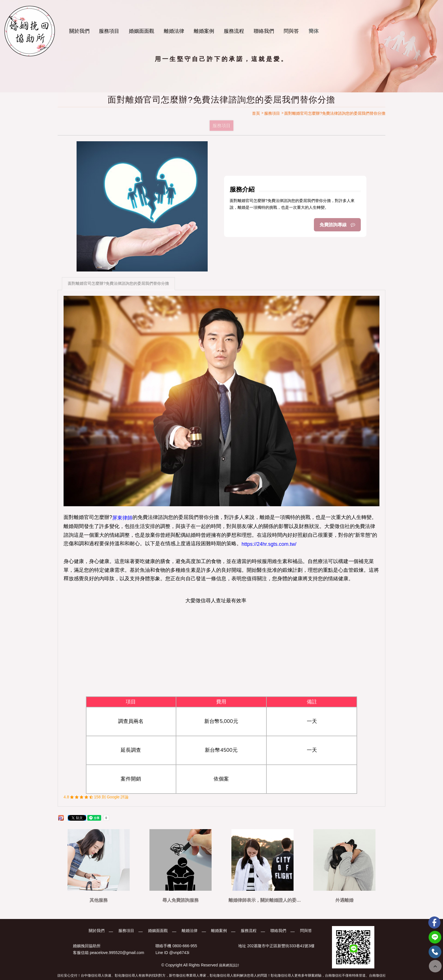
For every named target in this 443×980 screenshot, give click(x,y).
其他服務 (99, 900)
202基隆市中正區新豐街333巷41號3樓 (281, 946)
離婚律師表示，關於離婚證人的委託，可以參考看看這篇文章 (262, 900)
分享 (60, 818)
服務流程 (234, 31)
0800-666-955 (185, 946)
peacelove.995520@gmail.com (117, 953)
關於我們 (79, 31)
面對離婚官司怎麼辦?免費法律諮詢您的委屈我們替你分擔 (118, 283)
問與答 (291, 31)
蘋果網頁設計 (229, 965)
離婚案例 (204, 31)
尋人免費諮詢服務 (181, 900)
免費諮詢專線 (337, 225)
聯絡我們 (264, 31)
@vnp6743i (179, 953)
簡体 (314, 31)
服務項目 (109, 31)
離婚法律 (174, 31)
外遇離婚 (344, 900)
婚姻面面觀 (142, 31)
